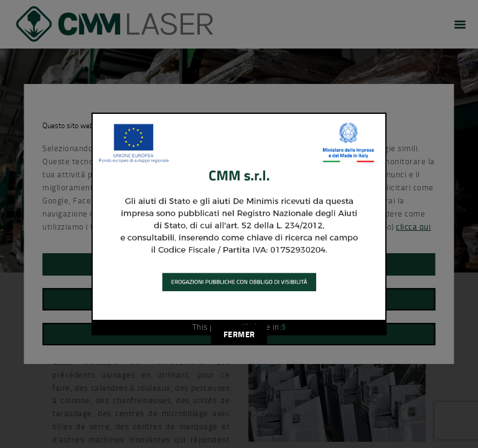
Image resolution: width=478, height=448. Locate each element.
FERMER (239, 334)
